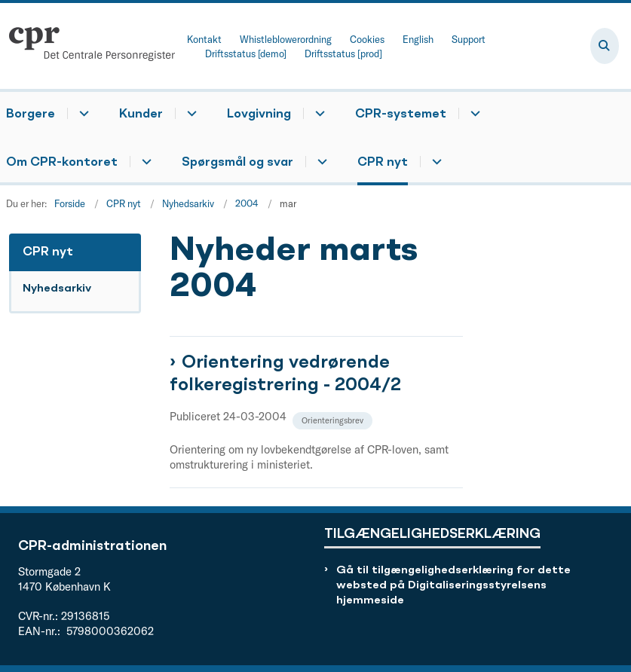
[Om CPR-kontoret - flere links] (144, 162)
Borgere (31, 114)
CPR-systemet (401, 114)
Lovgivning (259, 114)
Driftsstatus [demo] (246, 54)
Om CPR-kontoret (62, 162)
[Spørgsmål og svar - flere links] (320, 162)
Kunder (141, 114)
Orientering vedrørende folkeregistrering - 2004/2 (285, 374)
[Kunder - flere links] (190, 113)
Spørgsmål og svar (237, 162)
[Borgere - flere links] (82, 113)
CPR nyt (383, 162)
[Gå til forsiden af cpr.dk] (87, 46)
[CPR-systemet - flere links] (473, 113)
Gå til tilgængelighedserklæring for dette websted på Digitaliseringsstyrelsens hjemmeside (453, 586)
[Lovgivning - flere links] (318, 113)
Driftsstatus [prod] (343, 54)
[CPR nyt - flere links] (435, 162)
